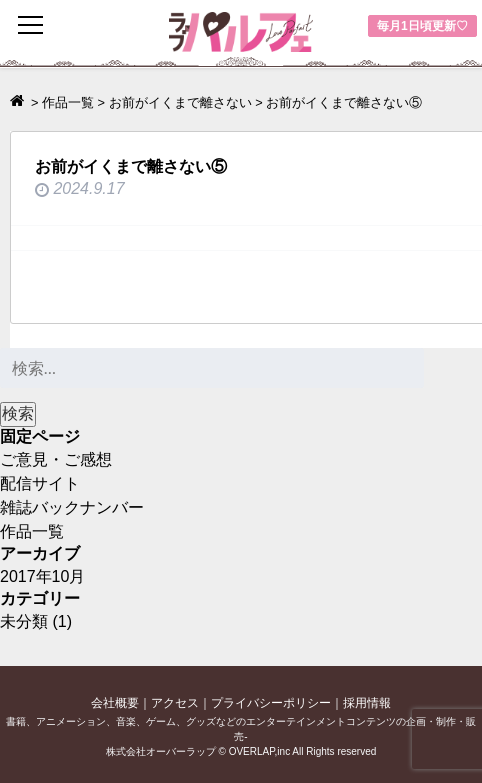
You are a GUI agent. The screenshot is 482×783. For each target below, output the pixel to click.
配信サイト (40, 483)
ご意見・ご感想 (56, 459)
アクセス (175, 703)
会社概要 (115, 703)
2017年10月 (42, 576)
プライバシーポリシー (271, 703)
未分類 (24, 621)
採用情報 (367, 703)
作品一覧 (32, 531)
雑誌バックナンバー (72, 507)
